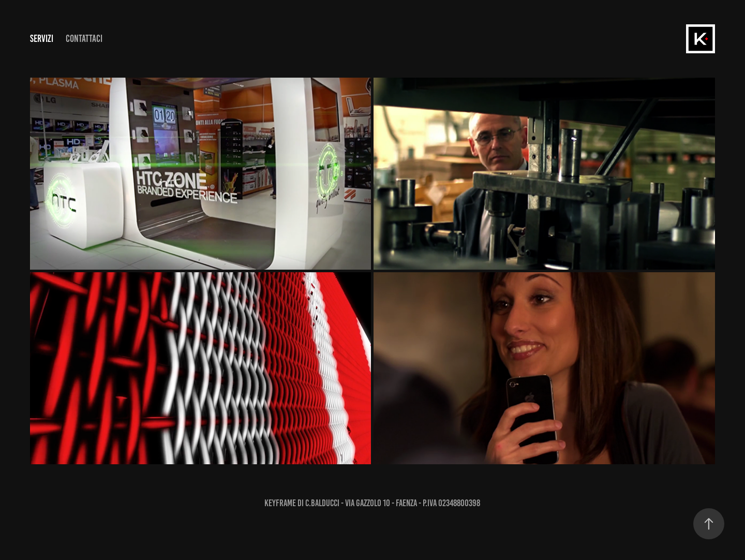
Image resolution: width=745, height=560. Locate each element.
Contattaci (84, 39)
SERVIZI (42, 39)
